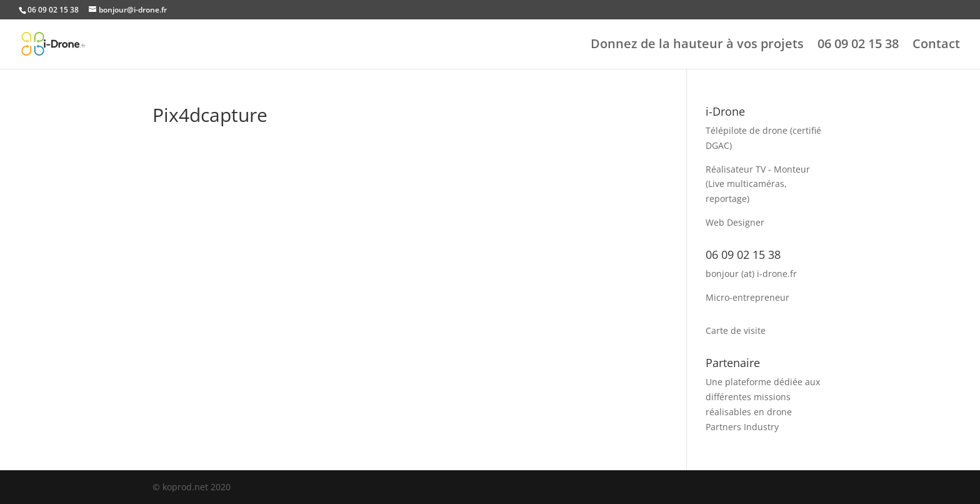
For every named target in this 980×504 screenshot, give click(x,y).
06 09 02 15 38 (858, 46)
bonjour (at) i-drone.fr (751, 274)
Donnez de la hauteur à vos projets (697, 46)
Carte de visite (736, 330)
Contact (936, 46)
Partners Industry (742, 427)
